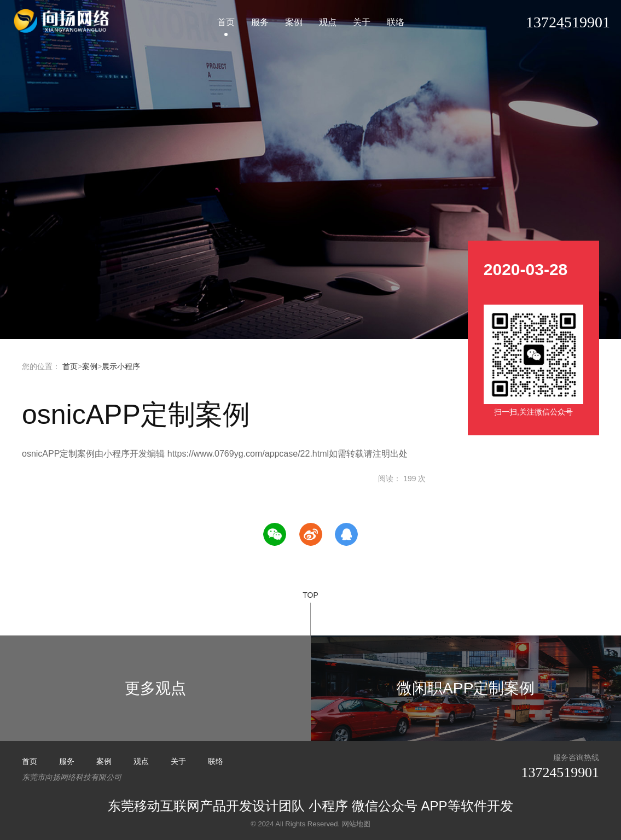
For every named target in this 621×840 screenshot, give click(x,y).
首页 (226, 24)
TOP (310, 613)
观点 (328, 24)
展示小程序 (121, 366)
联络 (396, 24)
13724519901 (557, 772)
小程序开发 (63, 23)
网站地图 (356, 823)
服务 (260, 24)
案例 (294, 24)
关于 (362, 24)
